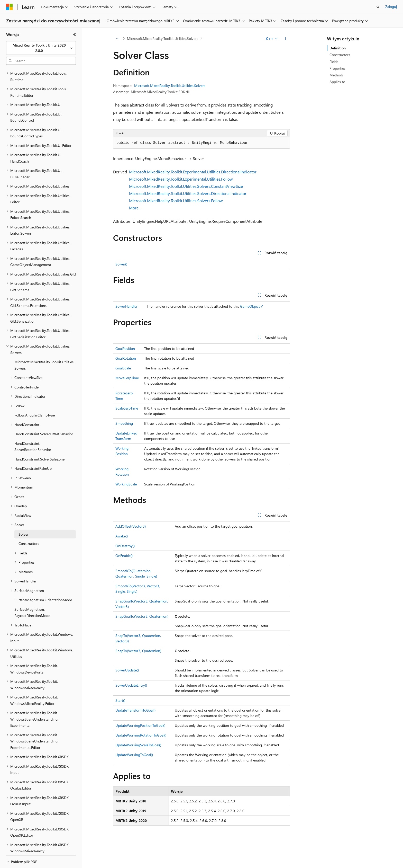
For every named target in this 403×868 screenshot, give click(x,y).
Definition (338, 48)
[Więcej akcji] (285, 39)
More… (135, 208)
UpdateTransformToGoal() (135, 710)
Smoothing (124, 423)
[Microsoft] (10, 7)
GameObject (250, 306)
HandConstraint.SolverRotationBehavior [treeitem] (33, 429)
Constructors (340, 55)
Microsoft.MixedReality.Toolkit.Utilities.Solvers (163, 38)
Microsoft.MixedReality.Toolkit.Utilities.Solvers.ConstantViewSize (186, 186)
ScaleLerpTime (127, 408)
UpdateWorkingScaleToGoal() (138, 745)
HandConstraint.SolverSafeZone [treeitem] (39, 441)
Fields (334, 62)
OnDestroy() (125, 546)
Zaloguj (391, 7)
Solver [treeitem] (24, 516)
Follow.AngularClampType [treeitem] (35, 397)
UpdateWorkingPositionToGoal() (140, 725)
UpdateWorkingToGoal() (134, 755)
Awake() (122, 536)
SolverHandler (126, 306)
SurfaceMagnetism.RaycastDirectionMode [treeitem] (32, 595)
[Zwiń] (75, 34)
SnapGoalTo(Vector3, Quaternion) (142, 616)
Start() (120, 700)
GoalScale (123, 368)
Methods (337, 75)
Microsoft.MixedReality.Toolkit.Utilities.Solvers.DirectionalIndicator (188, 193)
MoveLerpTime (127, 378)
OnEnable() (124, 556)
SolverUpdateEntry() (131, 685)
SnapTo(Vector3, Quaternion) (138, 651)
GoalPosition (125, 348)
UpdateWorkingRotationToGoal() (141, 735)
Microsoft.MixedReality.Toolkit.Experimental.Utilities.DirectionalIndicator (193, 172)
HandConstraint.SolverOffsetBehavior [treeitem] (44, 416)
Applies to (337, 82)
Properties (337, 68)
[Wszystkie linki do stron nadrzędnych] (118, 39)
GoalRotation (126, 358)
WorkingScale (126, 484)
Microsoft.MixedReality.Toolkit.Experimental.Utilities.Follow (181, 179)
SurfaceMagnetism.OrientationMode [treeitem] (43, 582)
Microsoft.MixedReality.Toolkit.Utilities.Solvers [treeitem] (44, 347)
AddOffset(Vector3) (131, 526)
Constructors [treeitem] (29, 526)
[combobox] (41, 48)
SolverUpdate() (127, 670)
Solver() (121, 264)
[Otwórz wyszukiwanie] (378, 7)
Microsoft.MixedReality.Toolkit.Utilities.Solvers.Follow (176, 201)
